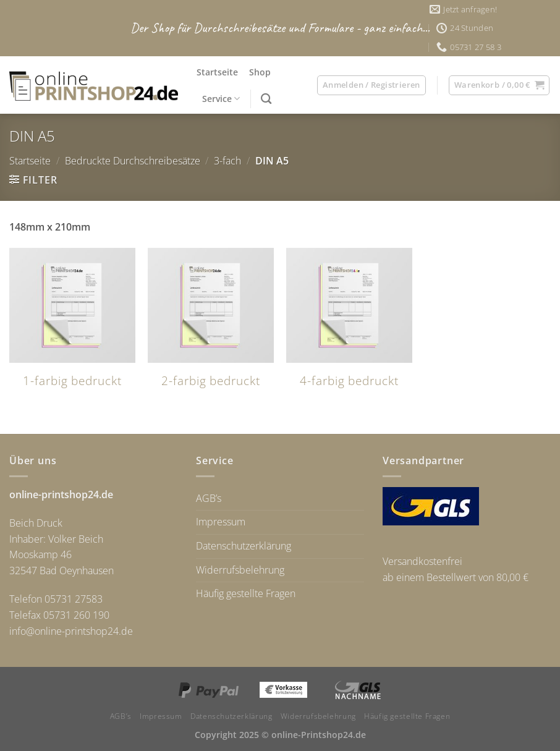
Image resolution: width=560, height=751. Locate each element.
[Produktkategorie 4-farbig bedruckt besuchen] (349, 325)
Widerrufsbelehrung (240, 570)
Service (221, 99)
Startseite (217, 72)
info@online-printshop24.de (71, 631)
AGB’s (209, 498)
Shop (260, 72)
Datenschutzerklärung (244, 546)
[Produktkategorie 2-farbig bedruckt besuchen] (211, 325)
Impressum (221, 522)
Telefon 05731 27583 (56, 599)
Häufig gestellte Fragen (246, 593)
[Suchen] (266, 99)
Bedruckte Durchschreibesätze (133, 161)
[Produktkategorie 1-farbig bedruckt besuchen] (72, 325)
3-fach (227, 161)
